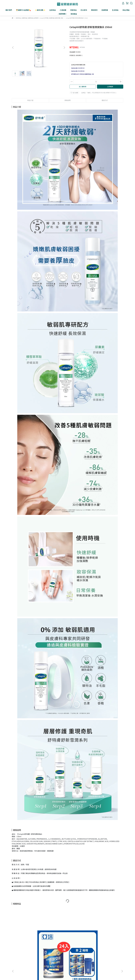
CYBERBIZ (59, 975)
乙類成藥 (63, 10)
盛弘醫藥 (23, 960)
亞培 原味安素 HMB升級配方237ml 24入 (26, 939)
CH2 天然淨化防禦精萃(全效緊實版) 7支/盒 (54, 939)
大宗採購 (47, 960)
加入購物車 (83, 87)
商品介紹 (30, 100)
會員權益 (74, 14)
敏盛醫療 (31, 960)
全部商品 (53, 10)
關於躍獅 (15, 960)
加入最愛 (74, 93)
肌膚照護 (105, 10)
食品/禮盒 (126, 10)
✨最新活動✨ (40, 10)
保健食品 (73, 10)
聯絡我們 (39, 960)
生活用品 (115, 10)
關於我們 (9, 10)
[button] (64, 48)
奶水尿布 (84, 10)
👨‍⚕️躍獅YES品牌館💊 (23, 10)
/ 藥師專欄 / (62, 14)
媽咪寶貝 (94, 10)
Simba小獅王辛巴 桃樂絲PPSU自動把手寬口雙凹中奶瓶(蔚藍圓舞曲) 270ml (81, 939)
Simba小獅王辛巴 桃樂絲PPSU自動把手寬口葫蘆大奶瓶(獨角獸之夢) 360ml (108, 939)
